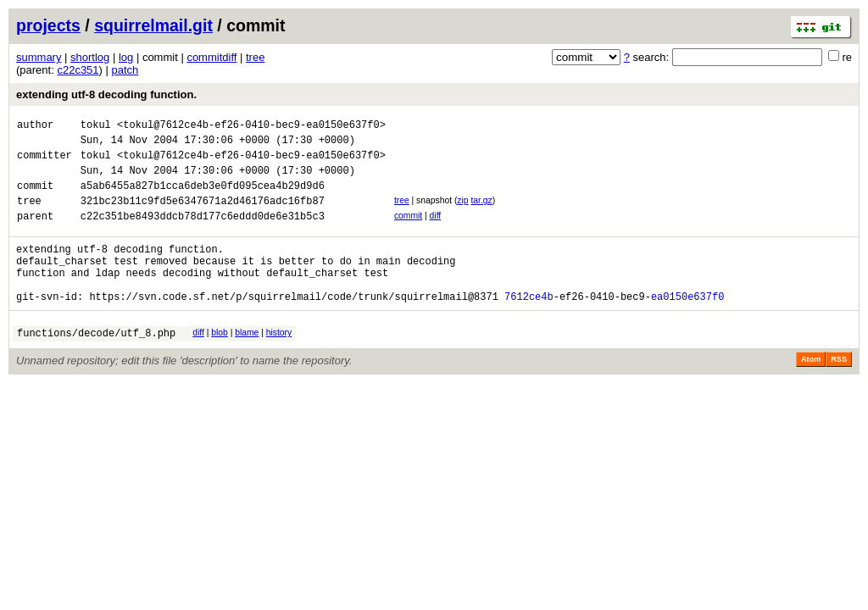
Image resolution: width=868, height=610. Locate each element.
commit (408, 231)
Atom (811, 392)
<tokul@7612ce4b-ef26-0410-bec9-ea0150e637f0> (251, 127)
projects (48, 25)
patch (125, 70)
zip (462, 213)
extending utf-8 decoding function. (106, 94)
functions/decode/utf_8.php (96, 366)
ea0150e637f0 (687, 327)
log (126, 57)
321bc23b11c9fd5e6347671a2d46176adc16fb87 (203, 216)
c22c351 (78, 70)
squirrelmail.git (153, 25)
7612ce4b (529, 327)
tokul (96, 127)
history (279, 363)
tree (255, 57)
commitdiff (211, 57)
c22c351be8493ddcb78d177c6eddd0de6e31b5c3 (203, 233)
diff (436, 231)
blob (220, 363)
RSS (839, 392)
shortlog (90, 57)
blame (247, 363)
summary (39, 57)
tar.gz (481, 213)
